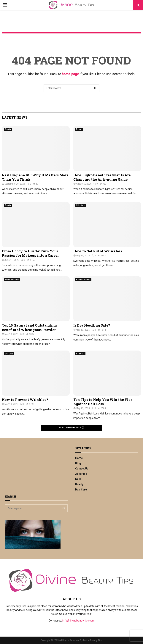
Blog (78, 463)
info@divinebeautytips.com (78, 621)
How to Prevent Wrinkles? (25, 400)
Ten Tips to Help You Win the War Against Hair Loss (103, 402)
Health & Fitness (12, 280)
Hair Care (80, 354)
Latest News (15, 117)
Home (79, 458)
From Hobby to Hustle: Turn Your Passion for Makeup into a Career (30, 253)
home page (70, 74)
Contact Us (82, 469)
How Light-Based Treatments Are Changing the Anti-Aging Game (102, 177)
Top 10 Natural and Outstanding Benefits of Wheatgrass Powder (29, 327)
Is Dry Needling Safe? (92, 325)
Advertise (81, 474)
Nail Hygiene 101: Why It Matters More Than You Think (35, 177)
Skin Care (80, 205)
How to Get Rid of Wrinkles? (98, 251)
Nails (78, 479)
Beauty (8, 129)
